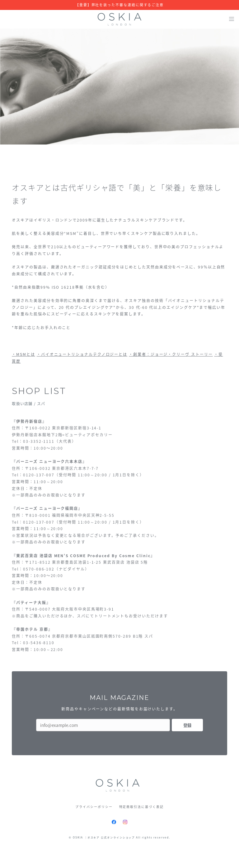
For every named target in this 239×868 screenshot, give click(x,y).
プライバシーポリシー (94, 807)
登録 (187, 725)
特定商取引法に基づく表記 (141, 807)
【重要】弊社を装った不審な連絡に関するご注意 (119, 5)
